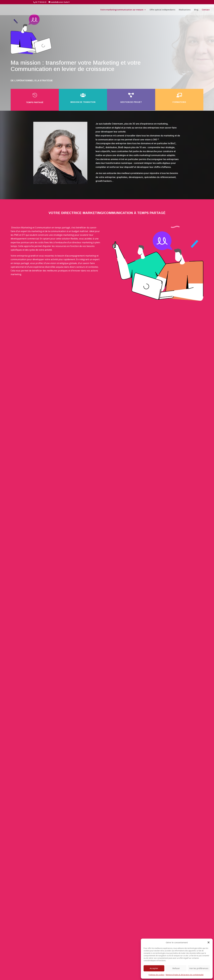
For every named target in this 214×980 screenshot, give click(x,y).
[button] (209, 942)
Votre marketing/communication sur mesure (122, 10)
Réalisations (185, 10)
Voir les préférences (199, 968)
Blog (196, 10)
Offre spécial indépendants (162, 10)
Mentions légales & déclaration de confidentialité (185, 975)
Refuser (176, 968)
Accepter (154, 968)
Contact (206, 10)
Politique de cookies (156, 975)
